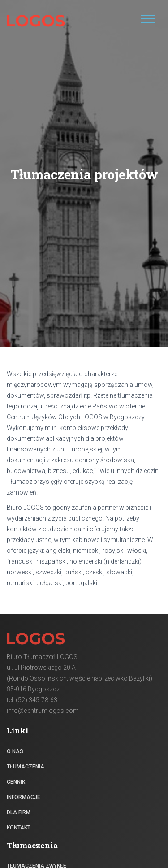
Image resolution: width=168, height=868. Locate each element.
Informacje (24, 797)
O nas (15, 751)
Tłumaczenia (26, 767)
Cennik (16, 782)
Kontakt (19, 828)
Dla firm (19, 812)
